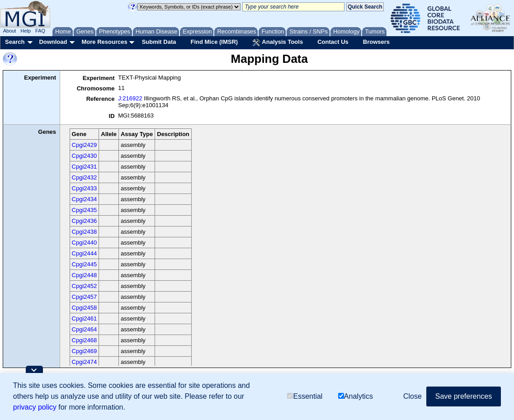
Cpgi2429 (85, 145)
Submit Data (159, 42)
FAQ (40, 31)
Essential (305, 396)
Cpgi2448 (85, 275)
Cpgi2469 (85, 351)
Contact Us (333, 42)
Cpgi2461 (85, 319)
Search (15, 42)
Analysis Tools (278, 42)
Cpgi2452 (85, 286)
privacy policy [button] (35, 407)
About (10, 31)
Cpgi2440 (85, 243)
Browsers (376, 42)
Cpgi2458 (85, 308)
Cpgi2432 (85, 177)
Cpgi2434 (85, 199)
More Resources (104, 42)
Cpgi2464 (85, 329)
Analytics (356, 396)
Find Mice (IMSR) (214, 42)
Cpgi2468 (85, 340)
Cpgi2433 (85, 188)
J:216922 (130, 98)
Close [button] (413, 396)
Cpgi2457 (85, 297)
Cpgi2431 (85, 167)
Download (53, 42)
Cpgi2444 (85, 253)
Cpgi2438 (85, 232)
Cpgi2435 (85, 210)
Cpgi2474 (85, 362)
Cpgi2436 (85, 221)
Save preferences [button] (464, 396)
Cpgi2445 (85, 264)
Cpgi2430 (85, 156)
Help (26, 31)
